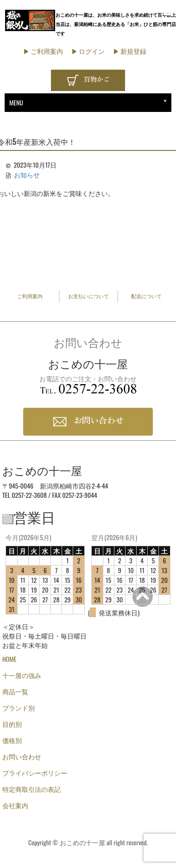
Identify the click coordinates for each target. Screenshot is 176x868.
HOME (9, 659)
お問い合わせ (22, 756)
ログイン (92, 51)
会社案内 (15, 805)
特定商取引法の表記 (31, 789)
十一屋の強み (22, 675)
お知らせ (27, 174)
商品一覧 (15, 691)
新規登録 (133, 51)
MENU (16, 102)
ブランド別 (19, 708)
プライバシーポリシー (35, 773)
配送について (146, 297)
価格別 (12, 740)
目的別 (12, 724)
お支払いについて (88, 297)
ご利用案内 (47, 51)
